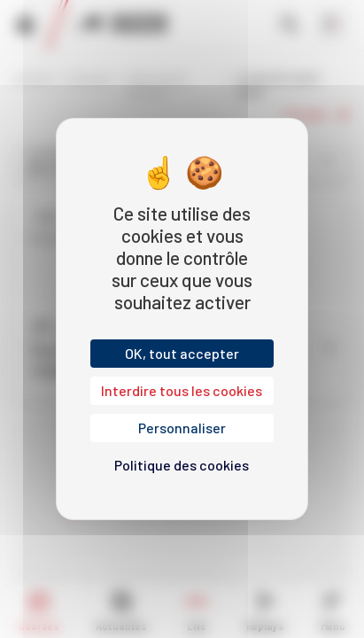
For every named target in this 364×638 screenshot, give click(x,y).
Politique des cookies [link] (182, 465)
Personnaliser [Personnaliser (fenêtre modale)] (182, 428)
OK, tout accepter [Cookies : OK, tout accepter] (182, 353)
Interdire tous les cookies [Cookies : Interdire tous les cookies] (182, 390)
